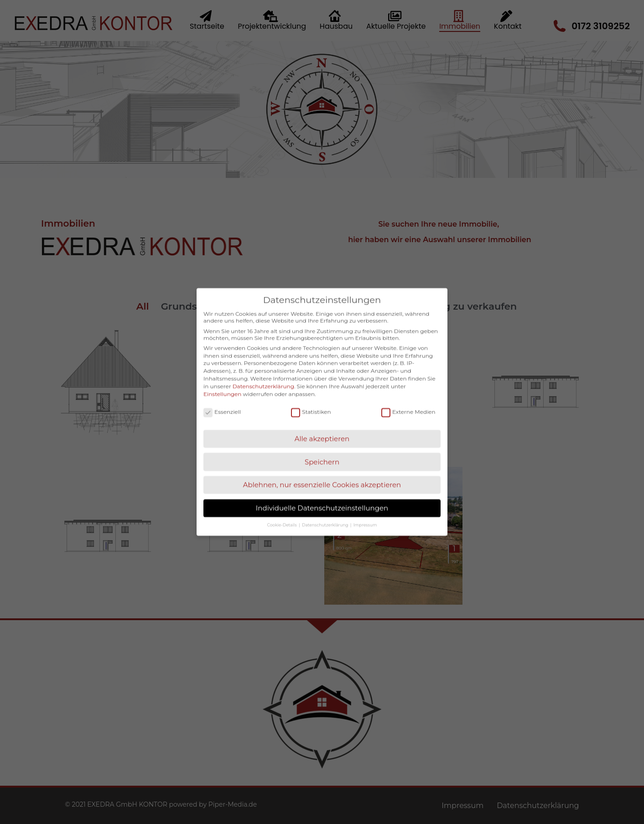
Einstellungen (222, 382)
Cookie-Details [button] (283, 513)
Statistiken (311, 400)
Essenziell (222, 400)
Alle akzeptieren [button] (322, 427)
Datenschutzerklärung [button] (326, 513)
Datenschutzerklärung (263, 375)
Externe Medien (408, 400)
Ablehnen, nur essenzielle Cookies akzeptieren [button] (322, 474)
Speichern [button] (322, 450)
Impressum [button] (365, 513)
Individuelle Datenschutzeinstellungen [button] (322, 496)
